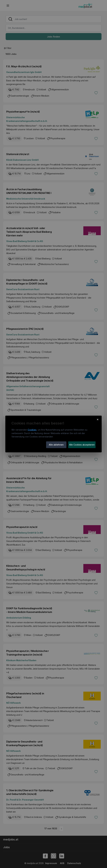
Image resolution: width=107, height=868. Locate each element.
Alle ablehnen (56, 445)
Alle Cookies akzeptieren (82, 445)
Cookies (32, 430)
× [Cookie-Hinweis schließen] (98, 419)
